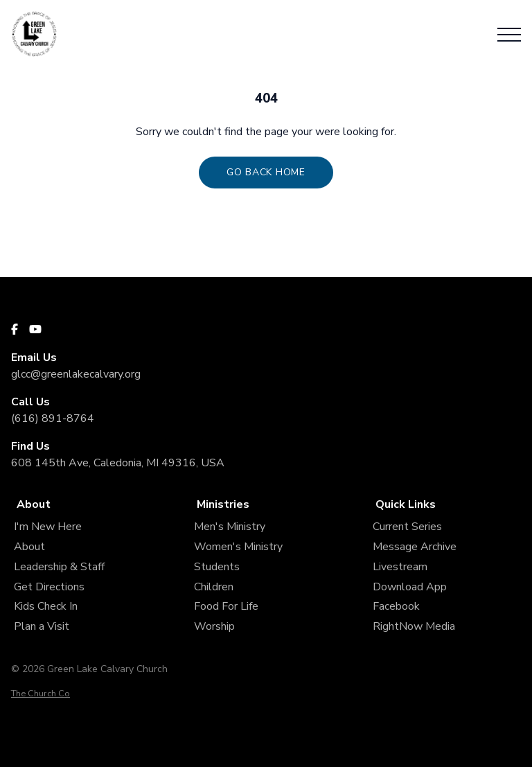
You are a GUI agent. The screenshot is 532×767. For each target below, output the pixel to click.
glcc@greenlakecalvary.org (76, 374)
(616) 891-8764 (53, 418)
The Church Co (41, 694)
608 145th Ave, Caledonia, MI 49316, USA (118, 463)
